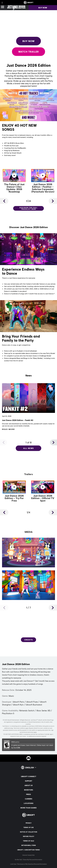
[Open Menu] (3, 7)
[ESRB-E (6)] (29, 745)
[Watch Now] (14, 181)
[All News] (29, 448)
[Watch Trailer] (29, 52)
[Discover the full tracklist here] (29, 208)
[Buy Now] (29, 41)
